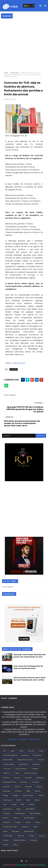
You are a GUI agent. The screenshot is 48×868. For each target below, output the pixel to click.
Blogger (42, 865)
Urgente (6, 840)
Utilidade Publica (19, 840)
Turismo (42, 836)
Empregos (7, 791)
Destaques (40, 778)
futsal (28, 800)
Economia (7, 787)
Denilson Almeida (30, 773)
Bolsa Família (8, 760)
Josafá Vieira (7, 809)
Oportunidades (29, 818)
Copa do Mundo (21, 769)
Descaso (17, 778)
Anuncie (23, 739)
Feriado (41, 795)
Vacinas (6, 845)
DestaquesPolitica (9, 782)
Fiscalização (7, 800)
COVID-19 (6, 773)
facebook (41, 436)
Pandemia (7, 822)
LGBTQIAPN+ (30, 809)
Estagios (16, 795)
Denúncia (6, 778)
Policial (28, 822)
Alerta (21, 751)
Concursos (15, 73)
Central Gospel (8, 764)
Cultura (17, 773)
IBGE (23, 804)
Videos (15, 845)
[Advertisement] (24, 43)
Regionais (25, 827)
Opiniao (16, 818)
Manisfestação (20, 813)
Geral (5, 804)
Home (6, 73)
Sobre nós (12, 739)
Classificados (23, 764)
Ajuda (13, 751)
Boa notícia (37, 755)
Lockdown (7, 813)
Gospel (14, 804)
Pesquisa (18, 822)
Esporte (38, 791)
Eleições (39, 787)
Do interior (36, 782)
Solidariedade (29, 831)
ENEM (28, 791)
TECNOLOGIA (8, 836)
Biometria (25, 755)
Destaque (28, 778)
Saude (35, 827)
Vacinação (34, 840)
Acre (5, 751)
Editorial (17, 787)
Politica (38, 822)
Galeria (37, 800)
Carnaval (41, 760)
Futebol (19, 800)
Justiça (19, 809)
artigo (41, 751)
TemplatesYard (22, 865)
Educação (28, 787)
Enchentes (18, 791)
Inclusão (32, 804)
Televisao (20, 836)
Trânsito (31, 836)
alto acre (31, 751)
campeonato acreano (25, 760)
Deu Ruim (24, 782)
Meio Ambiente (35, 813)
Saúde (5, 831)
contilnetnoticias (18, 363)
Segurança (16, 831)
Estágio (6, 795)
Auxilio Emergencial (10, 755)
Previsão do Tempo (10, 827)
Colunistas (36, 764)
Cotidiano (35, 769)
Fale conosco (34, 739)
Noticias (6, 818)
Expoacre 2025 (28, 795)
